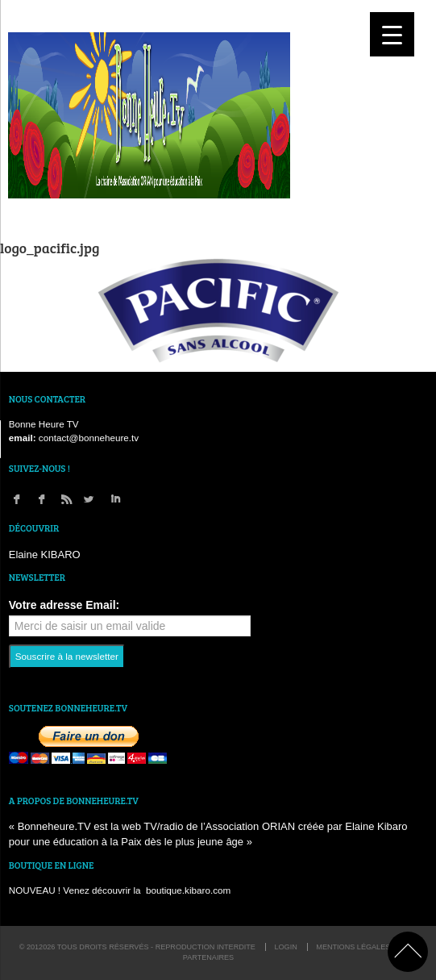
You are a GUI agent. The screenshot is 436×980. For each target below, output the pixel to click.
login (285, 947)
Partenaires (208, 957)
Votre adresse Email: (64, 605)
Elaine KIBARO (45, 555)
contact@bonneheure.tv (89, 438)
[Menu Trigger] (392, 34)
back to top (408, 952)
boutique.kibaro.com (188, 890)
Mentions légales (353, 947)
